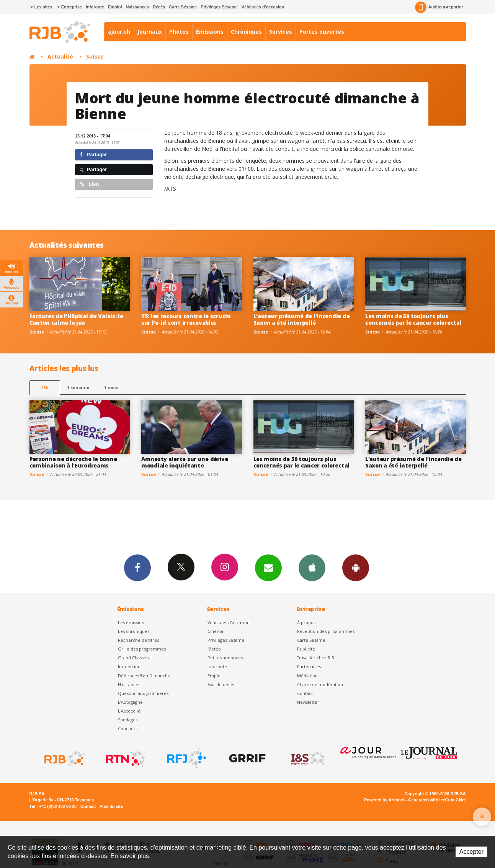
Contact (305, 693)
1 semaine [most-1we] (78, 387)
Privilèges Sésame (219, 7)
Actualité (60, 56)
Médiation (307, 676)
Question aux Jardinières (143, 693)
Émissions (210, 32)
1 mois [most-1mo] (111, 387)
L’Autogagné (130, 702)
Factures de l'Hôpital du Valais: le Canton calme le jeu (76, 319)
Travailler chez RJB (316, 658)
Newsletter (308, 702)
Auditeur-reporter (439, 7)
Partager (93, 154)
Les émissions (132, 622)
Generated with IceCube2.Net (437, 800)
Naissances (137, 7)
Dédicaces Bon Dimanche (144, 676)
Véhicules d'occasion (263, 7)
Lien (89, 184)
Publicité (306, 649)
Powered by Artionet (384, 800)
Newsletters (268, 567)
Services (281, 32)
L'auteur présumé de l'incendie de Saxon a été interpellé (302, 319)
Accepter (471, 852)
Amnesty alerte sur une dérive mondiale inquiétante (185, 462)
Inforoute (95, 7)
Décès (159, 7)
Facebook (137, 567)
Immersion (129, 666)
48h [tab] (45, 387)
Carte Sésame (183, 7)
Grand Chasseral (135, 658)
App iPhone (312, 567)
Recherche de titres (138, 640)
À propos (306, 622)
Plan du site (111, 806)
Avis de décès (221, 684)
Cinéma (215, 631)
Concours (128, 728)
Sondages (128, 720)
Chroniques (246, 32)
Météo (214, 649)
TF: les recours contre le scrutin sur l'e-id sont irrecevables (186, 319)
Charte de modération (320, 684)
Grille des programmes (142, 649)
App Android (356, 567)
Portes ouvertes (322, 32)
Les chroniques (134, 631)
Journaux (150, 32)
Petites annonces (225, 658)
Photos (179, 32)
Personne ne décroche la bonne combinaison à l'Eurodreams (73, 462)
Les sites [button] (41, 7)
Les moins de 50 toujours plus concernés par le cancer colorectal (413, 319)
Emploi (115, 7)
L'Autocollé (129, 711)
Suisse (95, 56)
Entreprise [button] (69, 7)
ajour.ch (119, 32)
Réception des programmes (326, 631)
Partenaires (309, 666)
